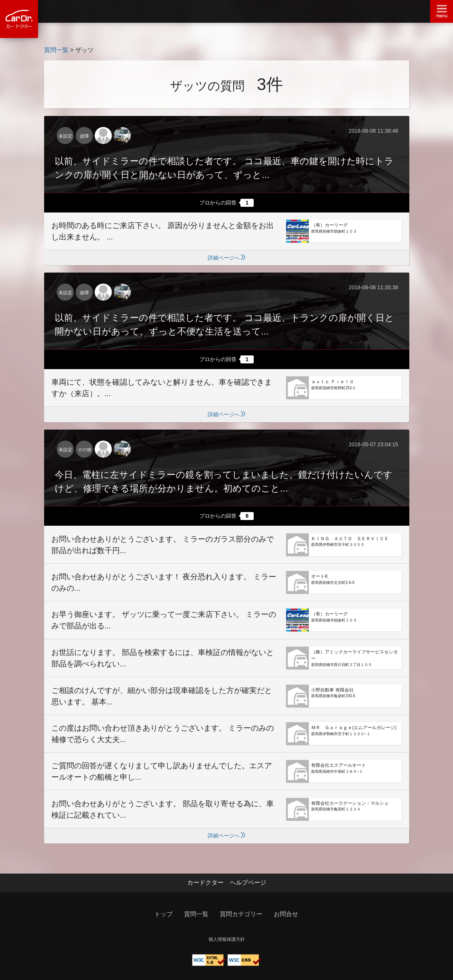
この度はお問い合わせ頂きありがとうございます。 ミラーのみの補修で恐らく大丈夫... (163, 734)
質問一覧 (56, 50)
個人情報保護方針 (227, 939)
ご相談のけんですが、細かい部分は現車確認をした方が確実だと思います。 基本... (162, 696)
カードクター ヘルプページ (227, 882)
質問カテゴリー (241, 914)
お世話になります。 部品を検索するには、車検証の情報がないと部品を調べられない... (163, 658)
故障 (84, 136)
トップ (164, 914)
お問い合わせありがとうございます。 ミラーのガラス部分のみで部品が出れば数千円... (163, 545)
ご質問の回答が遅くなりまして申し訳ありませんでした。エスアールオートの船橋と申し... (162, 771)
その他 (84, 450)
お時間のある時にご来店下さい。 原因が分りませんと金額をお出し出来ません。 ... (163, 231)
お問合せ (286, 914)
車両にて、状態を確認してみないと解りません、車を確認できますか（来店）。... (162, 388)
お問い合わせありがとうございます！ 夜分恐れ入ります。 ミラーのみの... (164, 582)
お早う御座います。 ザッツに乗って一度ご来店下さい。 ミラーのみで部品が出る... (164, 620)
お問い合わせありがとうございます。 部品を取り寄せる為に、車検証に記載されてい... (163, 809)
